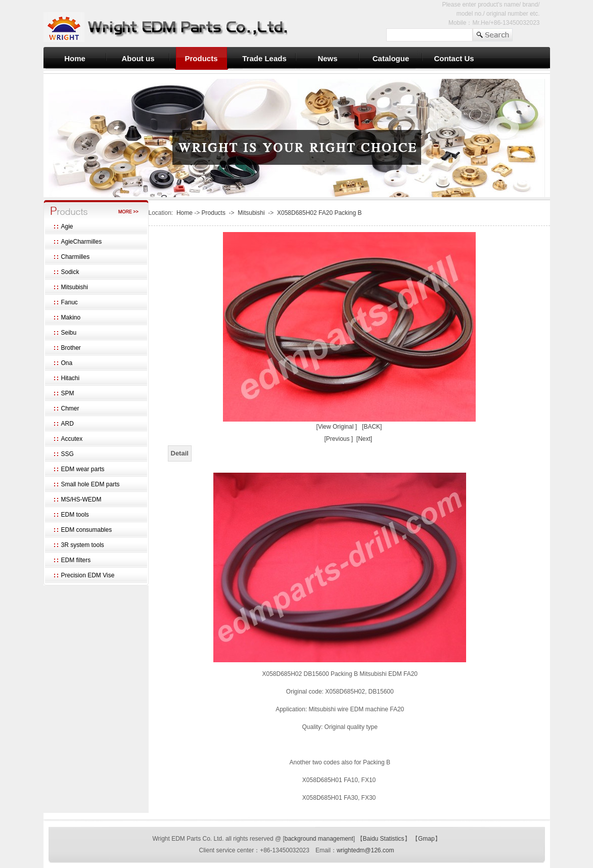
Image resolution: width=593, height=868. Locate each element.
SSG (67, 454)
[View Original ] (337, 427)
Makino (71, 317)
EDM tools (75, 515)
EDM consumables (87, 530)
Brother (71, 348)
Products (201, 58)
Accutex (72, 439)
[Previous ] (338, 439)
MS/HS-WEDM (81, 499)
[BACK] (372, 427)
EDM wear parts (83, 469)
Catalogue (391, 58)
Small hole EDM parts (90, 484)
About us (138, 58)
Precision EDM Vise (88, 575)
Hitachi (71, 378)
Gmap (426, 839)
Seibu (69, 333)
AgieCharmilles (82, 242)
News (327, 58)
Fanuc (70, 302)
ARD (67, 424)
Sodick (70, 272)
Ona (67, 363)
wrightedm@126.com (366, 850)
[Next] (364, 439)
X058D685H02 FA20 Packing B (319, 213)
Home (75, 58)
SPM (68, 393)
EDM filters (76, 560)
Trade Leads (264, 58)
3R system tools (83, 545)
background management (319, 839)
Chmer (70, 408)
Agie (67, 226)
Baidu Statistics (384, 839)
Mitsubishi (75, 287)
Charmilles (76, 257)
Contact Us (454, 58)
